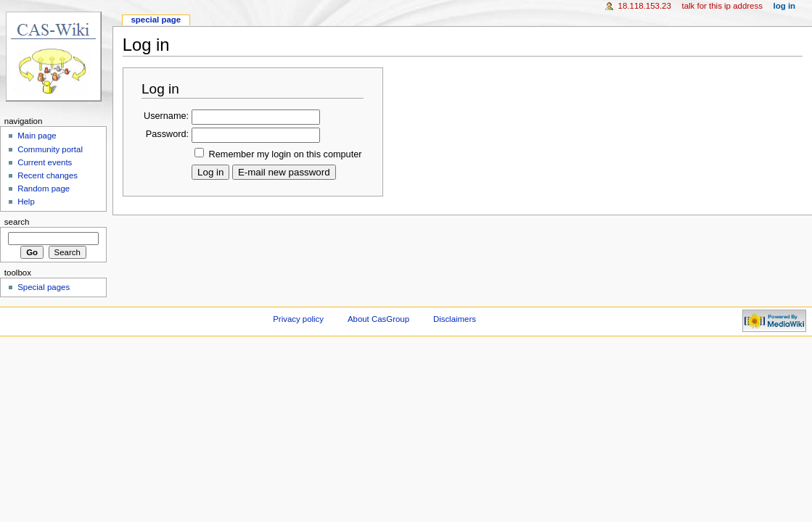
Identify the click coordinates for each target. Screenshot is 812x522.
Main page (37, 136)
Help (26, 202)
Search (17, 222)
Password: (167, 134)
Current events (45, 162)
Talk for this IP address (722, 6)
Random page (44, 188)
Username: (166, 116)
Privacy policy (298, 319)
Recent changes (48, 175)
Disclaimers (455, 319)
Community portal (50, 149)
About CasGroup (378, 319)
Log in (785, 6)
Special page (156, 20)
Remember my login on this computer (286, 154)
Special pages (44, 287)
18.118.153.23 (645, 6)
